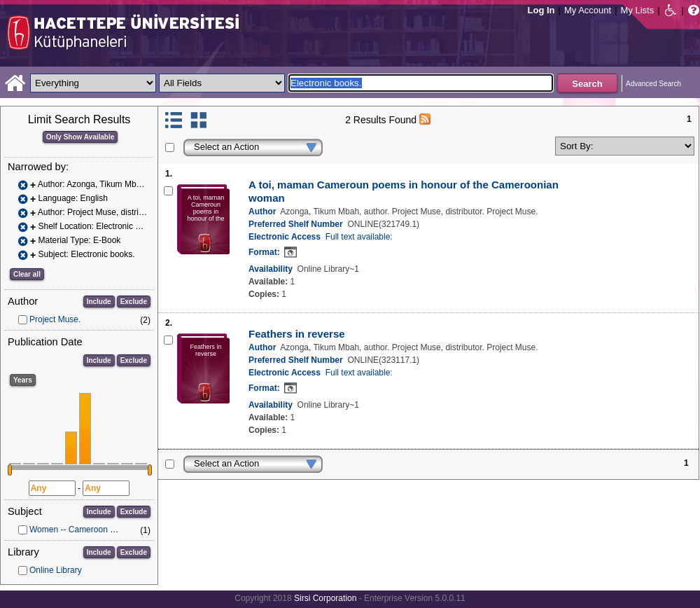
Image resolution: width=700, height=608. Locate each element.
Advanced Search (653, 84)
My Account (588, 10)
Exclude (134, 302)
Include (99, 302)
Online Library (56, 570)
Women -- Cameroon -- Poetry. (87, 530)
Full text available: (359, 237)
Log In (541, 10)
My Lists (638, 10)
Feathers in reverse (297, 334)
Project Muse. (55, 319)
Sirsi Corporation (325, 598)
